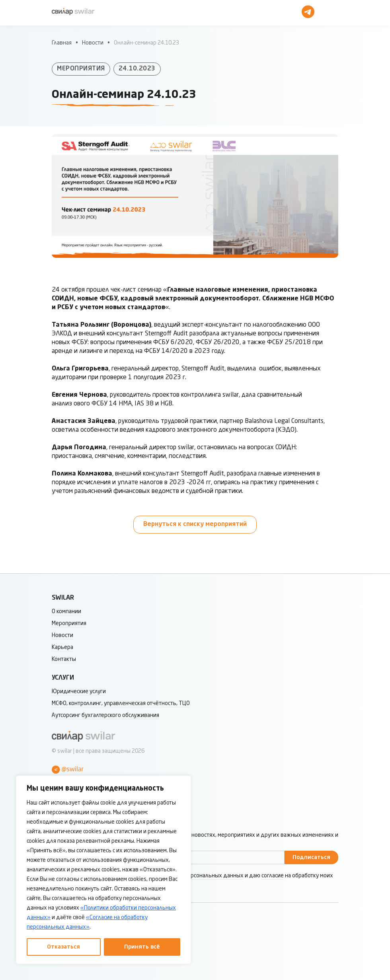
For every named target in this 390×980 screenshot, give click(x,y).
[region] (103, 870)
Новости (93, 43)
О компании (66, 612)
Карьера (62, 647)
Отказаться (63, 947)
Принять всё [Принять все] (142, 947)
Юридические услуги (79, 692)
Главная (62, 43)
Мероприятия (69, 623)
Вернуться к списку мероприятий (195, 524)
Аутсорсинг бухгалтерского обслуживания (105, 715)
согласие (273, 876)
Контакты (64, 659)
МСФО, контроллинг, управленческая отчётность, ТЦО (121, 703)
